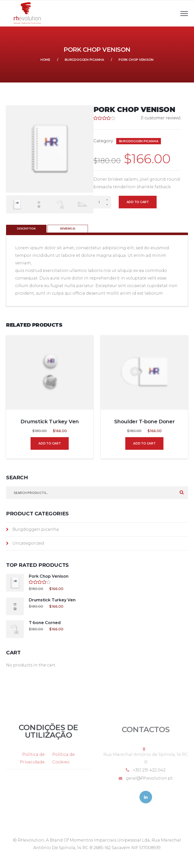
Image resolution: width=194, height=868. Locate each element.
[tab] (27, 229)
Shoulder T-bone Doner (144, 422)
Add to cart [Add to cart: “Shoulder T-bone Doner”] (144, 443)
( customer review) (161, 118)
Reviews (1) (68, 229)
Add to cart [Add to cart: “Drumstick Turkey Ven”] (50, 443)
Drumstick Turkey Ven (50, 422)
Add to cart (138, 202)
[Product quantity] (102, 202)
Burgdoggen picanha (84, 60)
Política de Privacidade (32, 764)
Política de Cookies (64, 764)
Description (26, 229)
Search (182, 493)
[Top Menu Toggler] (184, 13)
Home (45, 60)
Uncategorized (28, 543)
